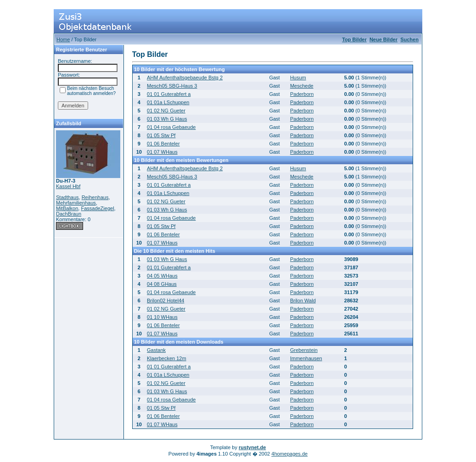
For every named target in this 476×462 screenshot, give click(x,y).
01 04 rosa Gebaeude (171, 127)
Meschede (302, 86)
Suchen (409, 39)
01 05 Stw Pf (161, 135)
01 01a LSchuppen (168, 102)
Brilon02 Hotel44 (165, 301)
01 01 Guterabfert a (169, 94)
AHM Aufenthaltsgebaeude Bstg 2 (185, 78)
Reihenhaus (95, 197)
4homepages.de (289, 454)
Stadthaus (67, 197)
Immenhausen (306, 358)
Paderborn (302, 94)
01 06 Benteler (163, 144)
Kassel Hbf (68, 186)
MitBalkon (67, 208)
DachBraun (69, 214)
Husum (298, 78)
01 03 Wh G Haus (167, 119)
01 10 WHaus (162, 317)
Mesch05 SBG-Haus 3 (172, 86)
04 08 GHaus (162, 284)
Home (63, 39)
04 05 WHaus (162, 276)
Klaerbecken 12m (167, 358)
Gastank (156, 350)
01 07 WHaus (162, 152)
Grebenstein (304, 350)
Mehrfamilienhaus (76, 203)
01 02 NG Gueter (166, 111)
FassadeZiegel (97, 208)
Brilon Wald (303, 301)
